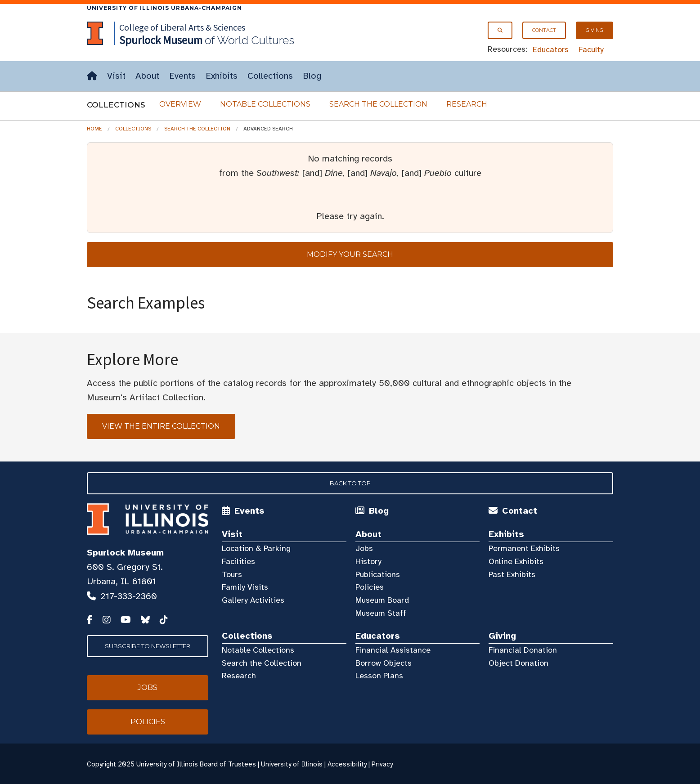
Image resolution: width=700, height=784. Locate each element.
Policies (370, 587)
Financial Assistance (393, 650)
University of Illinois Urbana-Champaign (164, 8)
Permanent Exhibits (524, 548)
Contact (544, 30)
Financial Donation (523, 650)
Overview (180, 104)
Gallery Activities (253, 600)
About (147, 76)
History (368, 561)
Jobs (364, 548)
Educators (551, 49)
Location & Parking (256, 548)
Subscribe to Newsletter (148, 646)
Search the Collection (378, 104)
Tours (232, 574)
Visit (116, 76)
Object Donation (518, 663)
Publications (378, 574)
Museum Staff (381, 613)
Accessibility (347, 764)
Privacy (382, 764)
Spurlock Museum (125, 553)
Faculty (591, 49)
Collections (270, 76)
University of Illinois (292, 764)
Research (467, 104)
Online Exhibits (516, 561)
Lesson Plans (379, 676)
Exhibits (222, 76)
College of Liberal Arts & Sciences (182, 27)
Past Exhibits (512, 574)
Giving (595, 30)
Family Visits (245, 587)
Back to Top (350, 483)
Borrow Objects (384, 663)
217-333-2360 (129, 596)
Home (94, 129)
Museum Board (382, 600)
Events (182, 76)
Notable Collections (265, 104)
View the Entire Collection (161, 426)
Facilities (238, 561)
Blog (312, 76)
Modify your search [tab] (350, 254)
